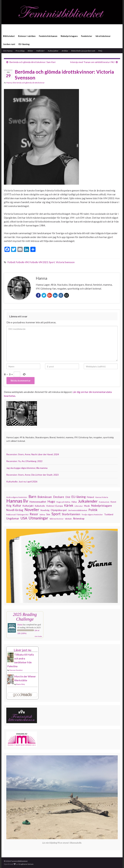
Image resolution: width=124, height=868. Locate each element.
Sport (52, 262)
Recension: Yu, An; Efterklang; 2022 (24, 461)
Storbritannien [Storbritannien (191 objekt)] (71, 514)
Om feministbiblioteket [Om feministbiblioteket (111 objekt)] (78, 510)
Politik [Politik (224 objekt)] (93, 510)
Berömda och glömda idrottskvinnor (29, 83)
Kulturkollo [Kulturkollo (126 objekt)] (40, 506)
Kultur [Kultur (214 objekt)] (17, 506)
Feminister (87, 36)
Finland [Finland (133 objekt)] (90, 497)
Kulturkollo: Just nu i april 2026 (22, 481)
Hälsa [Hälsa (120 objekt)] (74, 502)
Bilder (30, 51)
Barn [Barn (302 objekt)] (32, 497)
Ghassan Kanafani (16, 670)
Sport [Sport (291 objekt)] (56, 514)
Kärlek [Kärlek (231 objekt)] (69, 506)
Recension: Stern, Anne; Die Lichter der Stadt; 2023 (32, 475)
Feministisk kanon (48, 36)
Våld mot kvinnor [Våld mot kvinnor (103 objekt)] (57, 519)
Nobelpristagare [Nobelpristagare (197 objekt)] (101, 506)
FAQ (100, 51)
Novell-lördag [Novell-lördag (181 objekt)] (15, 510)
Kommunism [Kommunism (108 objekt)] (104, 502)
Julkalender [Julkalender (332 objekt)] (88, 501)
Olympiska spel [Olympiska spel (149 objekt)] (59, 510)
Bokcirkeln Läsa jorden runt (83, 51)
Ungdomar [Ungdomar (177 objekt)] (13, 518)
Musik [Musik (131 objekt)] (87, 506)
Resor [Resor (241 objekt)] (34, 514)
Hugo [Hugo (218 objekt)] (51, 501)
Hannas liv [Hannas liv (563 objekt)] (17, 501)
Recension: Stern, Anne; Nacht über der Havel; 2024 (33, 454)
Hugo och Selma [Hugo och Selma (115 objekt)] (63, 502)
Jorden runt (9, 44)
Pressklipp (20, 51)
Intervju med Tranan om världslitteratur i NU (92, 62)
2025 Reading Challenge (25, 617)
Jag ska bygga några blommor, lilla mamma (27, 468)
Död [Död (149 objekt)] (68, 497)
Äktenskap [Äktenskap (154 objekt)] (79, 518)
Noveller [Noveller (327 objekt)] (32, 510)
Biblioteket (9, 36)
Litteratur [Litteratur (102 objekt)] (79, 506)
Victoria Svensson (65, 262)
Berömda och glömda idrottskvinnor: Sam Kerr (33, 62)
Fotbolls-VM (22, 262)
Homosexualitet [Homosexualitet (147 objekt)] (38, 502)
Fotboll (11, 262)
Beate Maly (21, 684)
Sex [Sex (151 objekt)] (48, 514)
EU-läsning (24, 44)
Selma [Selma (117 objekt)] (42, 515)
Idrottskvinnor (103, 36)
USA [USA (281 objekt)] (24, 518)
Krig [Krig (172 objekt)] (9, 506)
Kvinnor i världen (27, 36)
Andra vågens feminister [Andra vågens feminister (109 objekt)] (17, 497)
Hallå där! (41, 51)
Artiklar (65, 51)
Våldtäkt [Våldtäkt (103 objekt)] (68, 519)
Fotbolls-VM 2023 (39, 262)
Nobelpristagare (69, 36)
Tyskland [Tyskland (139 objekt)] (109, 514)
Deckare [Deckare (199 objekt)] (59, 497)
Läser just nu (22, 650)
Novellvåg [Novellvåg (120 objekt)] (45, 510)
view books (38, 636)
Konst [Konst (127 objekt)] (113, 502)
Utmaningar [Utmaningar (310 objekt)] (38, 518)
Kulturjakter (53, 51)
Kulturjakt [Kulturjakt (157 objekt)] (28, 506)
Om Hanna (8, 51)
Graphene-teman (26, 864)
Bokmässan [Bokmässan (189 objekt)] (45, 497)
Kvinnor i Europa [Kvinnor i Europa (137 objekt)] (55, 506)
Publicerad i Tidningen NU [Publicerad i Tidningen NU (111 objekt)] (17, 514)
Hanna (9, 83)
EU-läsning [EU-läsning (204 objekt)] (78, 497)
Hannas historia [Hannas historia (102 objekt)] (102, 497)
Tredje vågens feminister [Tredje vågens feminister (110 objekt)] (92, 514)
